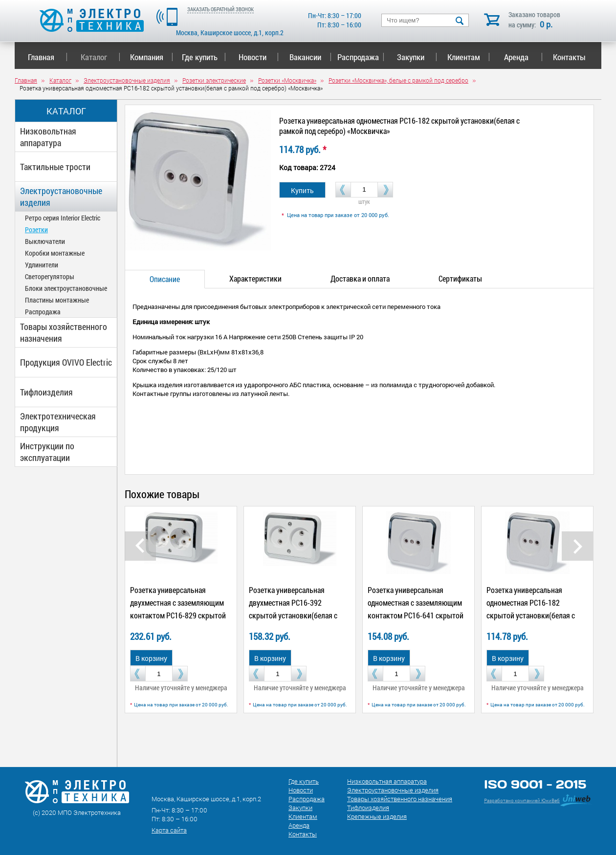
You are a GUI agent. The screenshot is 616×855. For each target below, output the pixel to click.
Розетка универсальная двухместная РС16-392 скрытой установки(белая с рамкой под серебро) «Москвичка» (293, 615)
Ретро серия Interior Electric (63, 218)
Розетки (36, 230)
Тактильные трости (55, 167)
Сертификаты (460, 278)
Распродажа (359, 57)
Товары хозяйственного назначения (64, 332)
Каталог (100, 57)
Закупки (417, 57)
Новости (259, 57)
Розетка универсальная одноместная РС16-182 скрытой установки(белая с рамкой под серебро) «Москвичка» (531, 615)
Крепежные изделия (377, 816)
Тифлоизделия (46, 392)
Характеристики (255, 278)
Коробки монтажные (55, 253)
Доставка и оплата (360, 278)
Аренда (523, 57)
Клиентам (469, 57)
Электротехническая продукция (58, 422)
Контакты (569, 57)
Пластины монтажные (57, 300)
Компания (152, 57)
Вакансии (311, 57)
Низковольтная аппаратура (48, 137)
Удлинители (42, 265)
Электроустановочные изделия (61, 197)
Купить (302, 190)
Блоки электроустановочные (66, 288)
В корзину (151, 658)
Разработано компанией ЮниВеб (522, 800)
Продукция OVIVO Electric (66, 362)
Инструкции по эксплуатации (47, 452)
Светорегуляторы (50, 276)
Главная (48, 57)
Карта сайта (169, 830)
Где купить (204, 57)
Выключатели (45, 241)
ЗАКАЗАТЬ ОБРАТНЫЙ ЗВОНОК (220, 9)
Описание (165, 279)
